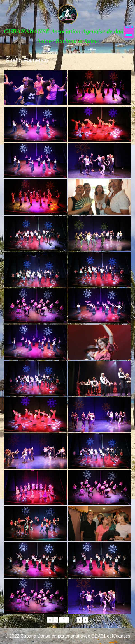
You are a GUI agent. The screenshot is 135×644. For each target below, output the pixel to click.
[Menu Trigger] (129, 32)
